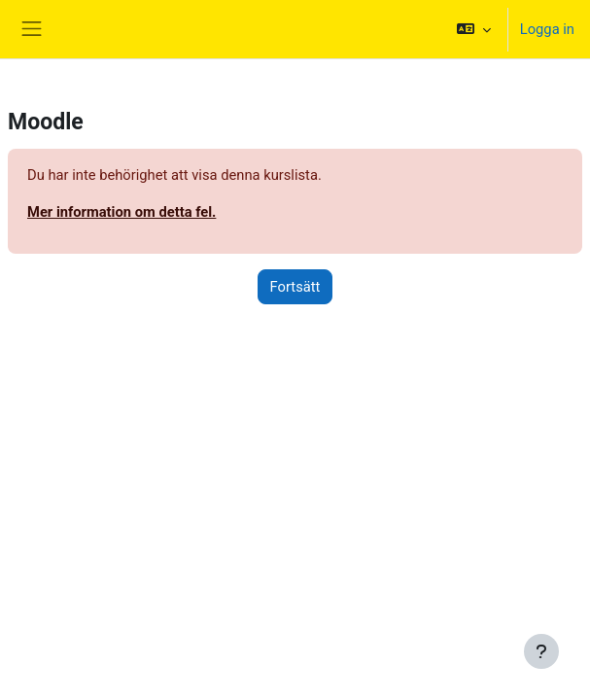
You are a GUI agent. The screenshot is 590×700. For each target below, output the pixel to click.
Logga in (547, 29)
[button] (473, 29)
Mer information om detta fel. (121, 212)
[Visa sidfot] (541, 651)
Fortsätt (295, 287)
